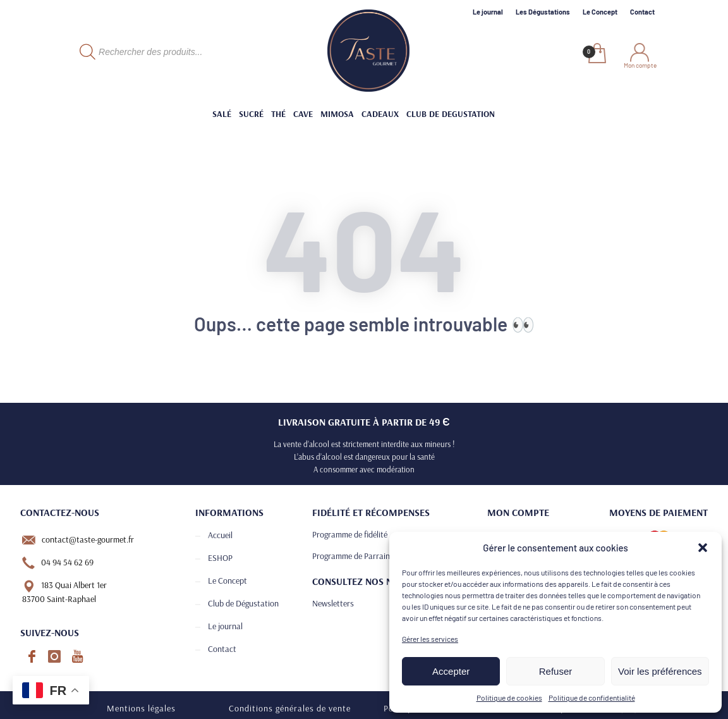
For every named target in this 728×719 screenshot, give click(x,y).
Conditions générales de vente (290, 708)
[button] (703, 548)
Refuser (556, 671)
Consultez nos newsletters (380, 581)
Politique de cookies (509, 697)
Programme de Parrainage (357, 556)
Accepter (451, 671)
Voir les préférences (660, 671)
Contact (642, 12)
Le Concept (600, 12)
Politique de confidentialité (592, 697)
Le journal (488, 12)
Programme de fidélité (350, 534)
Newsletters (333, 603)
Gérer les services (430, 639)
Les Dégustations (543, 12)
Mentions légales (141, 708)
